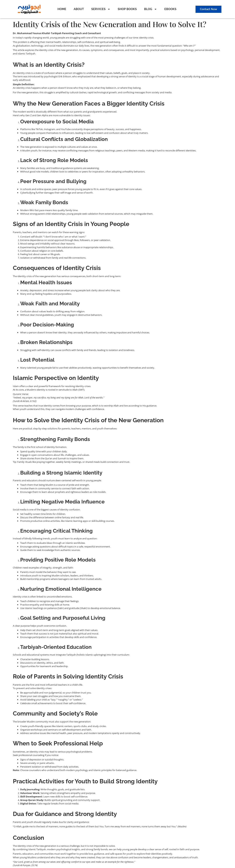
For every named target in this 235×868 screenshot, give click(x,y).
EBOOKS (170, 9)
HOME (62, 9)
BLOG (151, 9)
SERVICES (101, 9)
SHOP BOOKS (127, 9)
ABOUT (79, 9)
